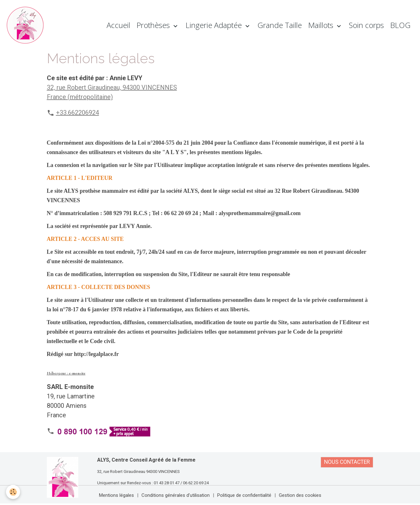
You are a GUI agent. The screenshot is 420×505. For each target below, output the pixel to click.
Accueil (118, 25)
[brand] (27, 25)
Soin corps (366, 25)
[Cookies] (13, 492)
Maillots (322, 25)
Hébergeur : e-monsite (66, 373)
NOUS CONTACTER (347, 462)
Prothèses (154, 25)
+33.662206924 (77, 113)
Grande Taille (280, 25)
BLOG (400, 25)
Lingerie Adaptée (215, 25)
